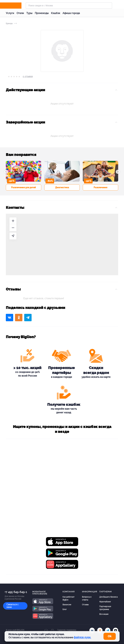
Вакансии (67, 605)
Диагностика (62, 187)
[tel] (108, 630)
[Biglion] (15, 6)
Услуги (10, 13)
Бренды (9, 24)
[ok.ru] (100, 630)
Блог (65, 609)
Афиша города (71, 13)
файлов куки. (82, 637)
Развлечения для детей (24, 187)
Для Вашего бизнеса (109, 597)
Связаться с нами (12, 606)
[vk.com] (92, 630)
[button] (6, 172)
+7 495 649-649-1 (16, 592)
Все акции (104, 614)
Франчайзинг (105, 602)
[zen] (115, 630)
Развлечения (100, 187)
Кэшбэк (56, 13)
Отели (20, 13)
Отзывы (85, 605)
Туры (29, 13)
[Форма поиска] (69, 6)
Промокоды (42, 13)
